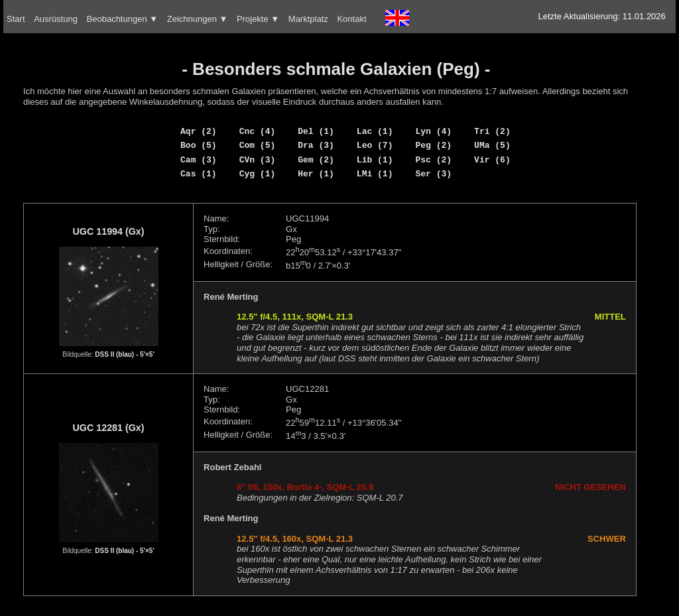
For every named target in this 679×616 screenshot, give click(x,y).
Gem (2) (316, 160)
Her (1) (316, 174)
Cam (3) (199, 160)
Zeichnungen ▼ (198, 19)
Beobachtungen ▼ (123, 19)
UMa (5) (492, 145)
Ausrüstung (56, 19)
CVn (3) (258, 160)
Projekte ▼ (258, 19)
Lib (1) (375, 160)
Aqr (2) (199, 131)
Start (16, 19)
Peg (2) (433, 145)
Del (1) (316, 131)
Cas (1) (199, 174)
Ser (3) (433, 174)
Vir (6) (492, 160)
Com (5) (258, 145)
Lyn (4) (433, 131)
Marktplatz (308, 19)
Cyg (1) (258, 174)
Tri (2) (492, 131)
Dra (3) (316, 145)
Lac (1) (375, 131)
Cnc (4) (258, 131)
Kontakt (351, 19)
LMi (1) (375, 174)
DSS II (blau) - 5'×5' (125, 354)
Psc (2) (433, 160)
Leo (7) (375, 145)
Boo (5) (199, 145)
